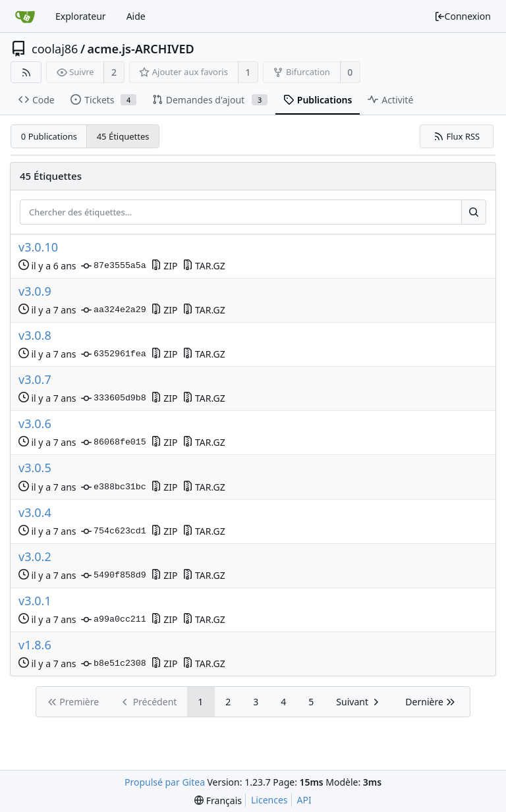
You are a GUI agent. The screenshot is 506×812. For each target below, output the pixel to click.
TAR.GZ (204, 266)
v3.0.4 (35, 513)
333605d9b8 (114, 398)
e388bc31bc (114, 487)
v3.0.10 (38, 247)
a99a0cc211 (114, 620)
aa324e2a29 (114, 310)
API (304, 800)
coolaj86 (55, 49)
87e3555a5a (114, 266)
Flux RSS (457, 136)
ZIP (164, 266)
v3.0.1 (35, 601)
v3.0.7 (35, 380)
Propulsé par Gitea (165, 782)
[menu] (218, 800)
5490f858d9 (114, 576)
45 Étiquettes (123, 136)
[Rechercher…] (474, 212)
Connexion (463, 16)
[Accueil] (25, 16)
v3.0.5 (35, 468)
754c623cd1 (114, 531)
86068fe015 (114, 443)
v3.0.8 (35, 336)
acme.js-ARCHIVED (141, 49)
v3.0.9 (35, 291)
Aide (136, 16)
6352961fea (114, 354)
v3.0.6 (35, 424)
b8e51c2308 (114, 664)
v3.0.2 (35, 557)
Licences (269, 800)
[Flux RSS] (26, 72)
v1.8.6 (35, 645)
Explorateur (81, 16)
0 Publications (49, 136)
